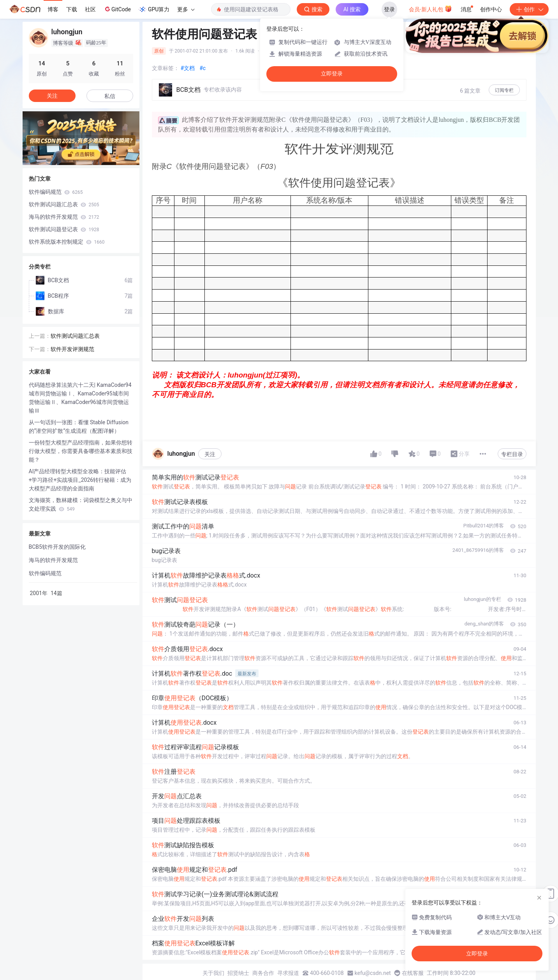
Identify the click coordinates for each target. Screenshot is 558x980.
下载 (72, 9)
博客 (53, 9)
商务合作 (263, 973)
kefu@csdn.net (373, 973)
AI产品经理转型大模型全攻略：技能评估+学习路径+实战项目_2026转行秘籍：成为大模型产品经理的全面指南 (80, 480)
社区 (90, 9)
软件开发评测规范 (72, 349)
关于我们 (213, 973)
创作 (529, 9)
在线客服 (413, 973)
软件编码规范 (56, 192)
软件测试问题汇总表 (64, 204)
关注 (210, 454)
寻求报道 (288, 973)
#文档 (188, 68)
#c (202, 68)
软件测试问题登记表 (64, 229)
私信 (110, 96)
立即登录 (332, 74)
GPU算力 (154, 9)
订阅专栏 (504, 90)
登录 (389, 9)
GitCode (117, 9)
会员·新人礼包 (430, 9)
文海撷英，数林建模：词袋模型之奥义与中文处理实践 (81, 504)
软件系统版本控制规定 (67, 242)
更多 (186, 9)
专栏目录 (512, 454)
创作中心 (491, 9)
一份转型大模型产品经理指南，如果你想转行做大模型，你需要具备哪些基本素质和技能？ (81, 451)
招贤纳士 (238, 973)
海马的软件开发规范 (64, 217)
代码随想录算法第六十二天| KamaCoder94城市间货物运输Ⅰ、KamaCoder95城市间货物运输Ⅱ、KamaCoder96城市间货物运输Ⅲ (80, 398)
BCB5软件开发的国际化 (57, 547)
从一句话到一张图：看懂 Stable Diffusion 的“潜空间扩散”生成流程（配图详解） (79, 427)
